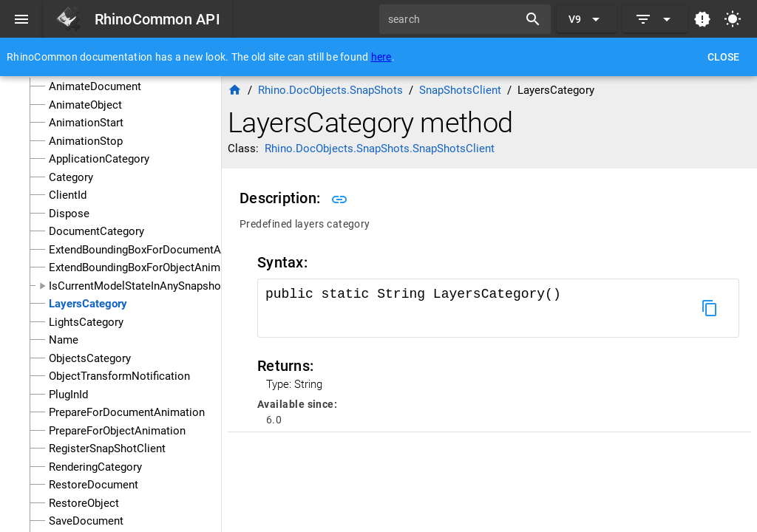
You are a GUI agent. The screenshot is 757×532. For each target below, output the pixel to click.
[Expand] (655, 19)
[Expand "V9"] (587, 19)
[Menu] (21, 19)
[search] (454, 19)
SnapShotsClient (460, 90)
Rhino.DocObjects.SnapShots (330, 90)
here (381, 57)
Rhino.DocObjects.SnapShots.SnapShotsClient (380, 149)
